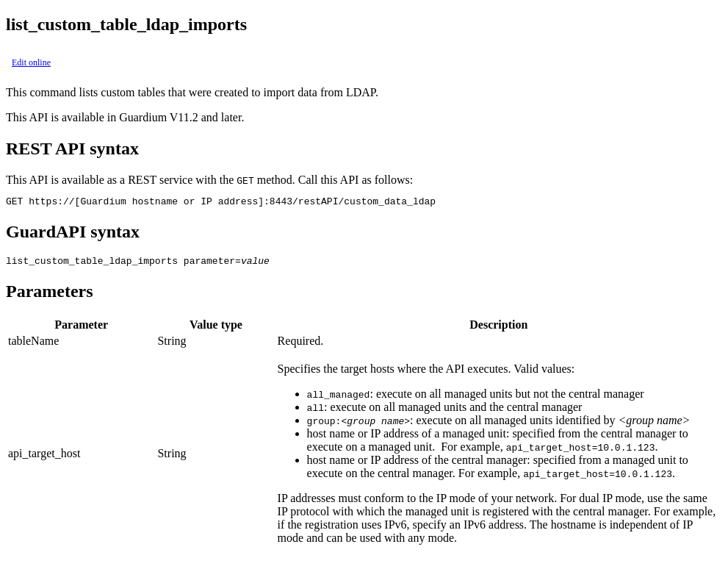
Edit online (31, 62)
